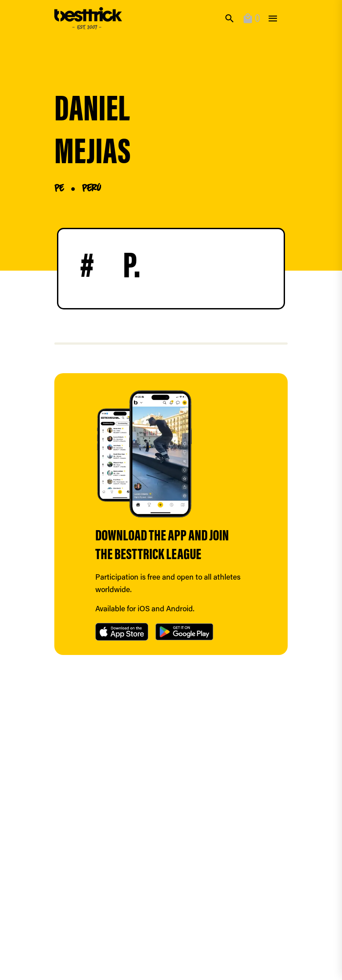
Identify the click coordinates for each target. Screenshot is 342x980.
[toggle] (273, 19)
